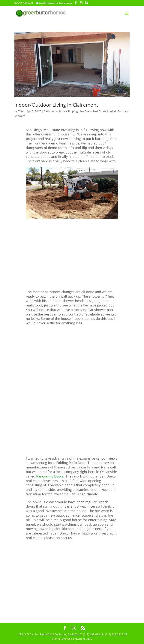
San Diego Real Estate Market (98, 111)
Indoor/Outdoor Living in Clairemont (56, 105)
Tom (21, 111)
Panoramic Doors (50, 476)
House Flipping (68, 111)
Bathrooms (51, 111)
